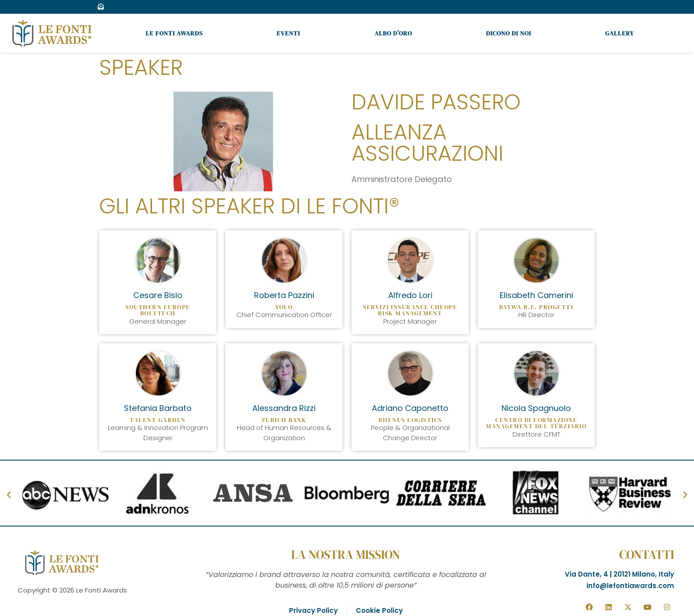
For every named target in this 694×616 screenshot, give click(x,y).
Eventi (288, 33)
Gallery (619, 33)
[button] (9, 495)
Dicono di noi (509, 33)
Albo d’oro (393, 33)
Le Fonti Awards (174, 33)
